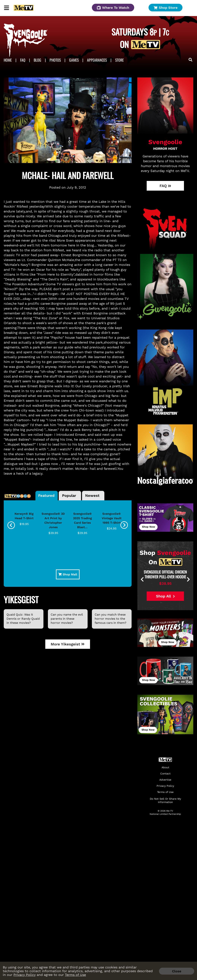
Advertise (165, 780)
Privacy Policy (25, 975)
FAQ (23, 60)
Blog (37, 60)
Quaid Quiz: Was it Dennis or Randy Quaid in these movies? (23, 619)
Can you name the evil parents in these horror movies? (67, 619)
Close (177, 971)
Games (74, 60)
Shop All (165, 596)
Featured (46, 496)
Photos (55, 60)
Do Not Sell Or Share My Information (165, 800)
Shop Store (166, 8)
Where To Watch (113, 8)
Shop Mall (68, 574)
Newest (92, 496)
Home (8, 60)
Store (119, 60)
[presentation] (11, 525)
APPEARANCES (97, 60)
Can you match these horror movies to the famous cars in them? (111, 619)
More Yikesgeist (68, 644)
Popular (69, 496)
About (165, 767)
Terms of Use (75, 975)
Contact (165, 774)
